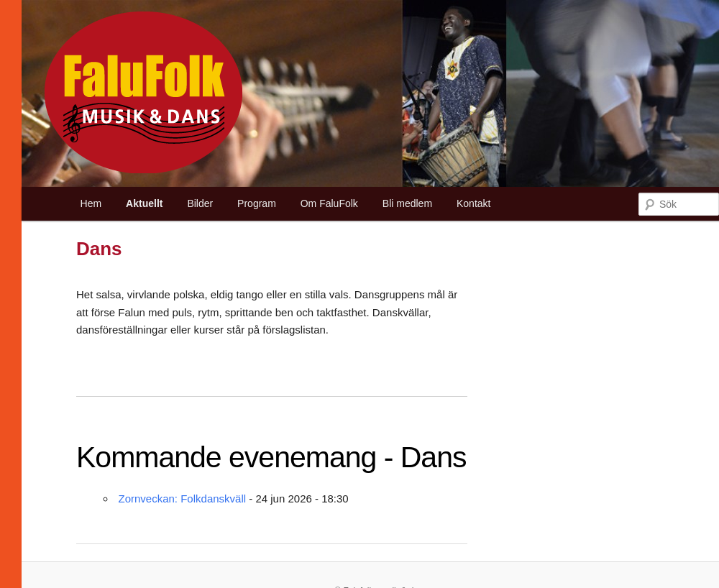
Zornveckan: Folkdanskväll (183, 499)
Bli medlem (407, 203)
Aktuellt (144, 203)
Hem (91, 203)
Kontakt (473, 203)
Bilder (200, 203)
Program (257, 203)
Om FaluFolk (329, 203)
